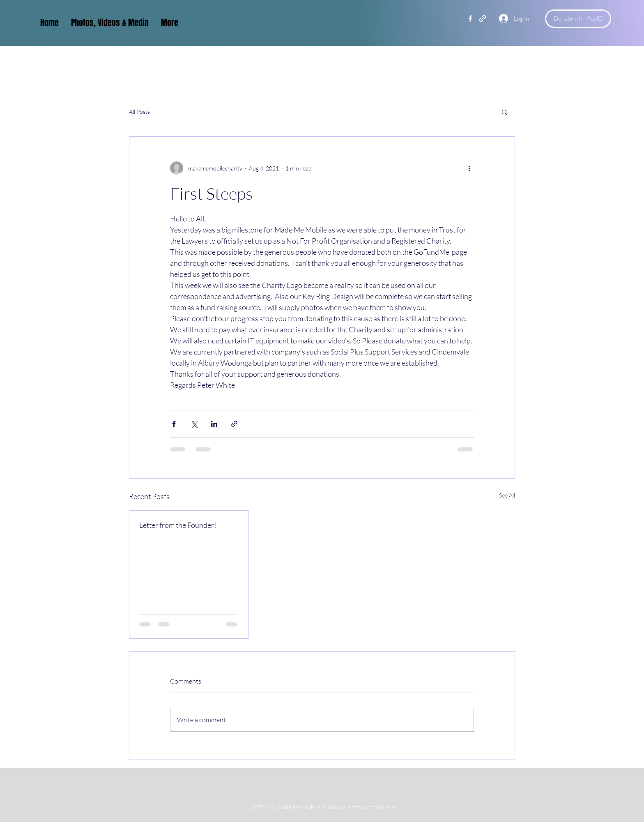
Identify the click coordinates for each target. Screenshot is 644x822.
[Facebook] (470, 18)
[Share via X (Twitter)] (194, 424)
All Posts (139, 112)
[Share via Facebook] (174, 424)
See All (507, 495)
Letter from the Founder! (178, 525)
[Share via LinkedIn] (214, 424)
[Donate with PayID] (578, 19)
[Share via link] (234, 424)
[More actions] (469, 168)
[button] (505, 112)
